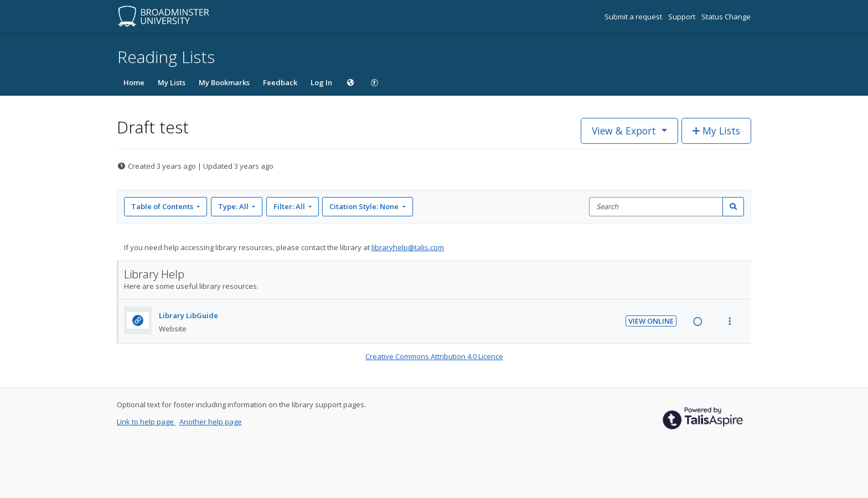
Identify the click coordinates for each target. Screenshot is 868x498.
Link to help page (146, 422)
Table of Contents (163, 206)
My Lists (172, 82)
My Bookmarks (224, 82)
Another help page (211, 422)
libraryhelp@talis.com (408, 247)
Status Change (726, 17)
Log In (321, 82)
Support (683, 17)
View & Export (625, 131)
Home (134, 82)
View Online (651, 321)
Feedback (280, 82)
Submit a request (634, 17)
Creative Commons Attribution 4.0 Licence (434, 356)
